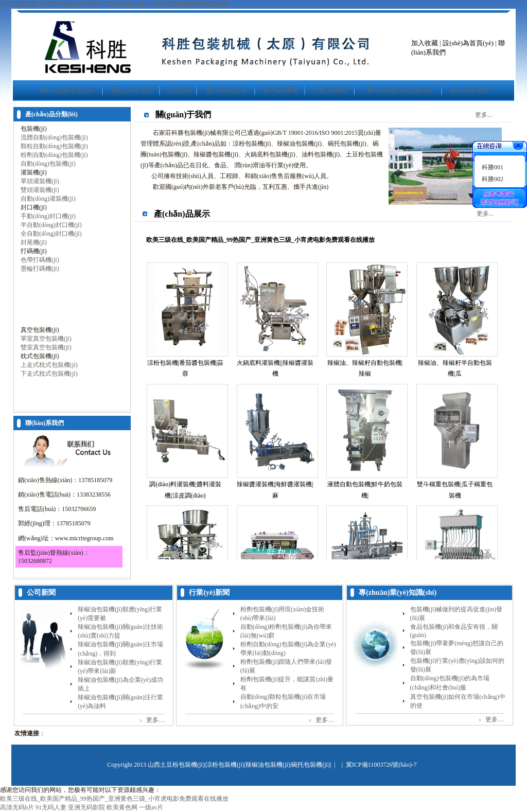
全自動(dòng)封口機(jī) (51, 234)
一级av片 (151, 807)
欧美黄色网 (122, 807)
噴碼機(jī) (34, 321)
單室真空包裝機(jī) (46, 339)
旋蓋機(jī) (34, 312)
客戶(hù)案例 (280, 91)
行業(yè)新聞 (330, 91)
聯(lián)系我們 (469, 91)
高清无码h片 (17, 807)
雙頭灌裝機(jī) (40, 190)
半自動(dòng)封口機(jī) (51, 225)
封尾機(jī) (34, 242)
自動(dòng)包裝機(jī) (48, 164)
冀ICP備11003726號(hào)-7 (381, 765)
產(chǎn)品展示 (226, 91)
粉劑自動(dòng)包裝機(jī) (54, 155)
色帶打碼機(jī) (40, 260)
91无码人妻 (51, 807)
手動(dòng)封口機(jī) (48, 216)
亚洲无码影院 (86, 807)
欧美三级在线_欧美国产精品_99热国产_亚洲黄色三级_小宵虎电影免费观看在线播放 (114, 4)
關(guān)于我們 (132, 91)
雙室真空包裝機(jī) (46, 347)
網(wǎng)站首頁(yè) (67, 91)
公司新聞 (179, 91)
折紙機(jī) (34, 295)
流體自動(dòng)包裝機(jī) (54, 137)
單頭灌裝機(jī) (40, 181)
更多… (155, 720)
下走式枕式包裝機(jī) (49, 374)
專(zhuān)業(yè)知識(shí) (399, 91)
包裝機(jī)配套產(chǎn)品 (54, 401)
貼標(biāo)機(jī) (41, 304)
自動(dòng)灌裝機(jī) (48, 199)
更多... (484, 115)
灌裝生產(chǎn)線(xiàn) (52, 392)
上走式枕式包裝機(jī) (49, 365)
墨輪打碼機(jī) (40, 269)
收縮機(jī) (34, 286)
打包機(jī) (34, 277)
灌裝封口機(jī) (40, 382)
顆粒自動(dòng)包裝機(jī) (54, 146)
